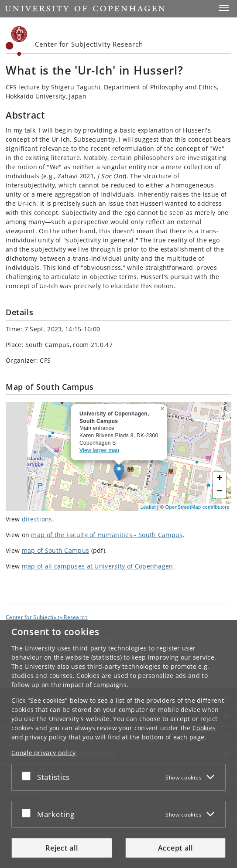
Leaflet (148, 507)
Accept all (175, 848)
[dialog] (118, 744)
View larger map (99, 450)
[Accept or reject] (28, 776)
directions (37, 519)
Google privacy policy (43, 753)
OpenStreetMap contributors (197, 507)
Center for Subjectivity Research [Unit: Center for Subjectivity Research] (47, 617)
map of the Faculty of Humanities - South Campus (107, 535)
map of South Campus (56, 550)
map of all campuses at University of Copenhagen (98, 566)
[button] (224, 8)
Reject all (62, 848)
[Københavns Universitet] (17, 41)
